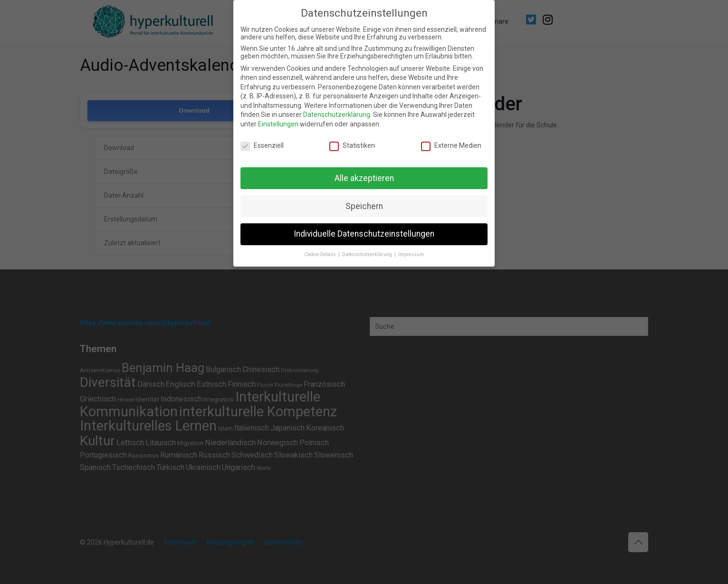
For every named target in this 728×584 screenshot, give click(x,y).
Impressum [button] (411, 254)
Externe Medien (451, 145)
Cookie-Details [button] (321, 254)
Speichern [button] (364, 206)
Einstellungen (278, 124)
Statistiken (352, 145)
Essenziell (262, 145)
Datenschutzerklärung (337, 115)
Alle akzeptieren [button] (364, 178)
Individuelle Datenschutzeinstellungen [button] (364, 234)
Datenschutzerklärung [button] (368, 254)
